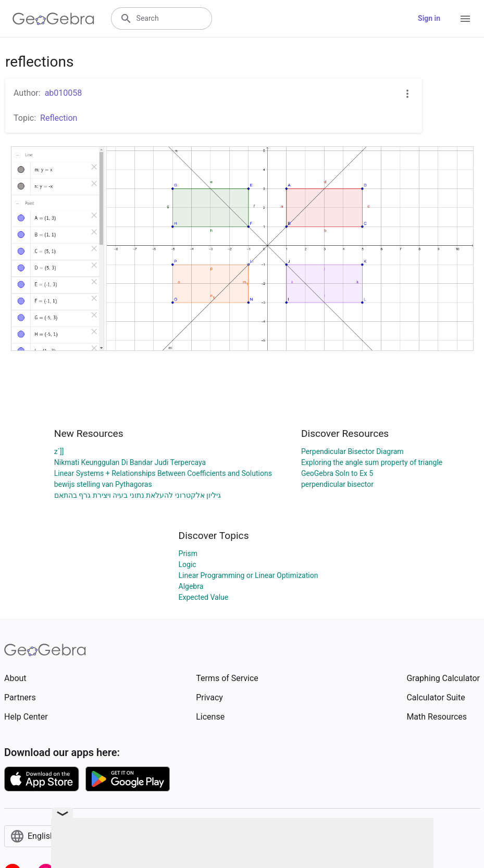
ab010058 (64, 93)
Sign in (429, 18)
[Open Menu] (465, 19)
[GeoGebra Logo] (53, 19)
